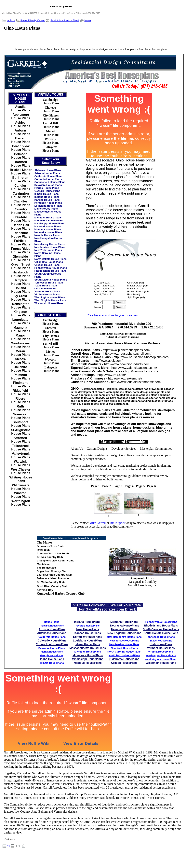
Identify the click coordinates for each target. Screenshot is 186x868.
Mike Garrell (98, 523)
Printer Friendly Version (33, 21)
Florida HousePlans (52, 652)
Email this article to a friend (65, 21)
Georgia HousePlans (88, 626)
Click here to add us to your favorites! (113, 315)
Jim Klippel (117, 523)
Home (87, 21)
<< (8, 846)
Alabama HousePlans (52, 626)
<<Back (11, 21)
